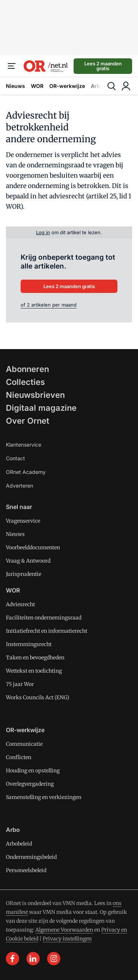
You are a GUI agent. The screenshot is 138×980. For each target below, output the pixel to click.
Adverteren (20, 486)
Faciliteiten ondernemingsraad (44, 618)
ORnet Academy (26, 472)
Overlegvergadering (30, 784)
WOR (37, 86)
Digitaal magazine (41, 408)
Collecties (25, 382)
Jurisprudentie (24, 574)
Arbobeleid (19, 844)
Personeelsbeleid (26, 870)
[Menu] (12, 66)
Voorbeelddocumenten (33, 547)
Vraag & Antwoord (28, 561)
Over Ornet (28, 421)
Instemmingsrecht (29, 644)
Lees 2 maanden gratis (103, 66)
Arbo (97, 86)
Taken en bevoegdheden (35, 658)
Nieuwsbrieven (35, 395)
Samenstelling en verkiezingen (44, 797)
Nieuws (15, 86)
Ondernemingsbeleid (31, 857)
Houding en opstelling (33, 771)
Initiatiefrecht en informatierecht (47, 631)
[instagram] (54, 959)
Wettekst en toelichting (34, 671)
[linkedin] (33, 959)
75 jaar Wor (20, 684)
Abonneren (27, 369)
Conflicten (19, 757)
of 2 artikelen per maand (49, 305)
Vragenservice (23, 521)
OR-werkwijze (67, 86)
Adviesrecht (20, 604)
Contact (15, 458)
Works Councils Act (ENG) (38, 697)
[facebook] (13, 959)
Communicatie (24, 744)
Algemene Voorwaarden (64, 930)
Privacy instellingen (67, 939)
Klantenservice (24, 445)
